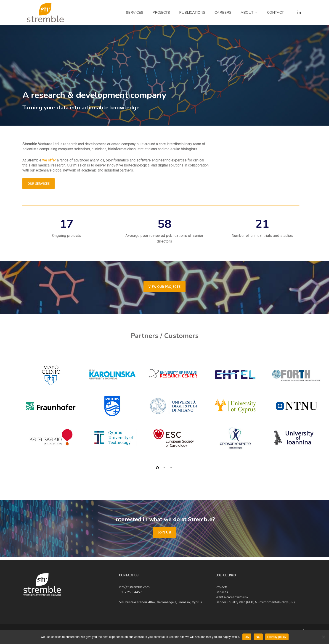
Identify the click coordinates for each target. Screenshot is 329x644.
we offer (49, 160)
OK (247, 637)
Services (222, 592)
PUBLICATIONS (192, 13)
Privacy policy (277, 637)
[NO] (323, 637)
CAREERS (223, 13)
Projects (222, 587)
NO (258, 637)
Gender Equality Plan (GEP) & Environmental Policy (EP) (255, 602)
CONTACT (275, 13)
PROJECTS (161, 13)
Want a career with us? (232, 597)
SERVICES (135, 13)
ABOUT (249, 13)
